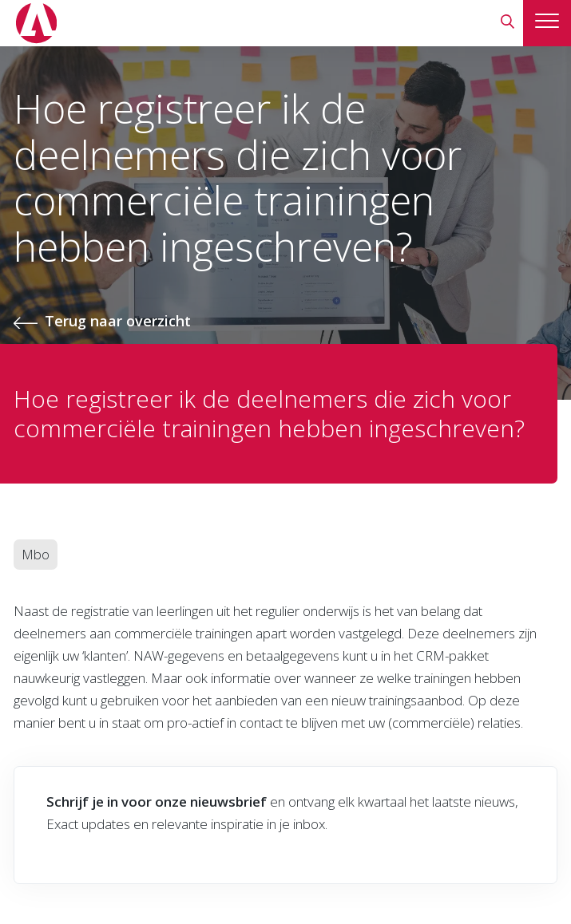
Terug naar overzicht (118, 321)
